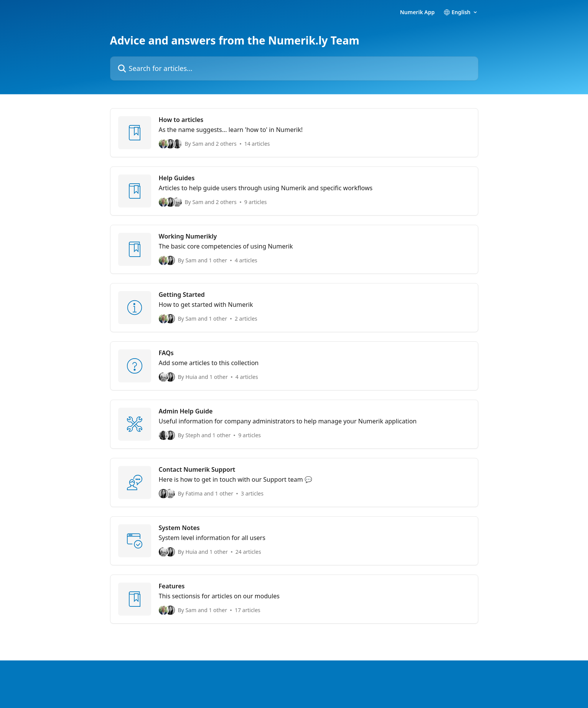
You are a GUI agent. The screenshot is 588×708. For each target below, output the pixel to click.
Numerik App (418, 12)
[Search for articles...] (294, 68)
